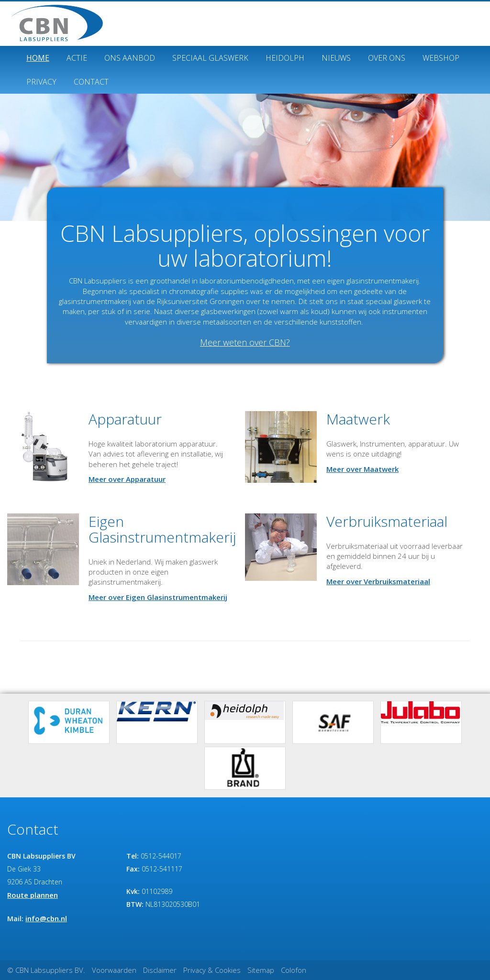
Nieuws (336, 58)
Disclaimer (160, 970)
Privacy (41, 82)
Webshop (441, 58)
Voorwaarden (114, 970)
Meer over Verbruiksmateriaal (378, 581)
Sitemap (261, 970)
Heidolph (285, 58)
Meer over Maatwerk (362, 469)
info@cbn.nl (46, 918)
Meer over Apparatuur (127, 479)
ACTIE (77, 58)
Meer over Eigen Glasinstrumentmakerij (158, 597)
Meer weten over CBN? (245, 342)
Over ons (387, 58)
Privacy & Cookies (212, 970)
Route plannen (33, 895)
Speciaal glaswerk (210, 58)
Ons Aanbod (130, 58)
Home (38, 58)
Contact (91, 82)
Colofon (294, 970)
